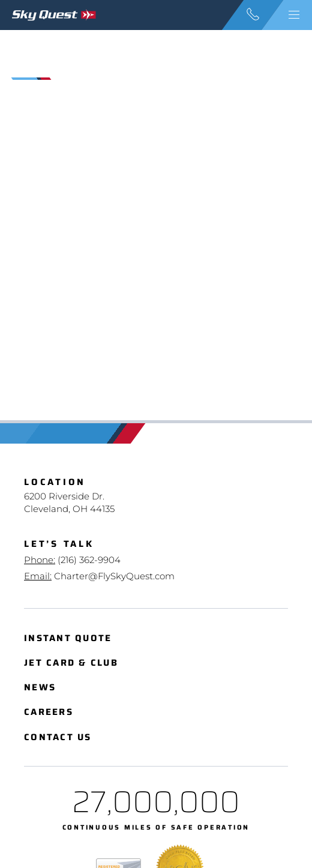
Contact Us (58, 737)
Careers (49, 712)
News (40, 688)
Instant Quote (68, 638)
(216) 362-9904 (89, 560)
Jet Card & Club (71, 663)
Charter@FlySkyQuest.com (114, 576)
